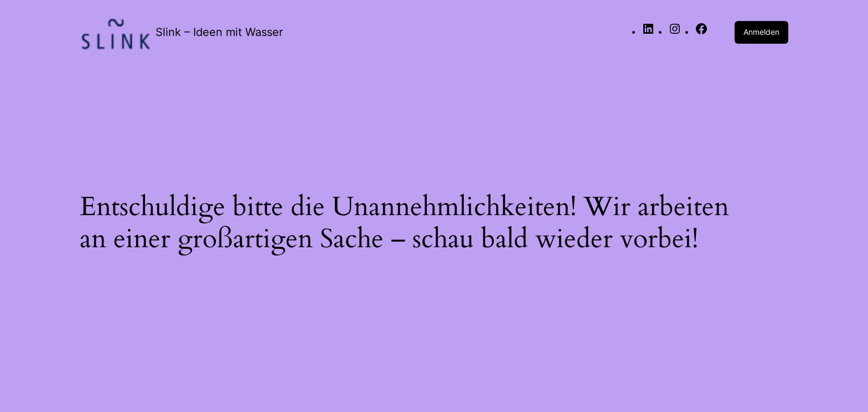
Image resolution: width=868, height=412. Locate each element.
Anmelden (761, 32)
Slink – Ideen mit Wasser (219, 32)
